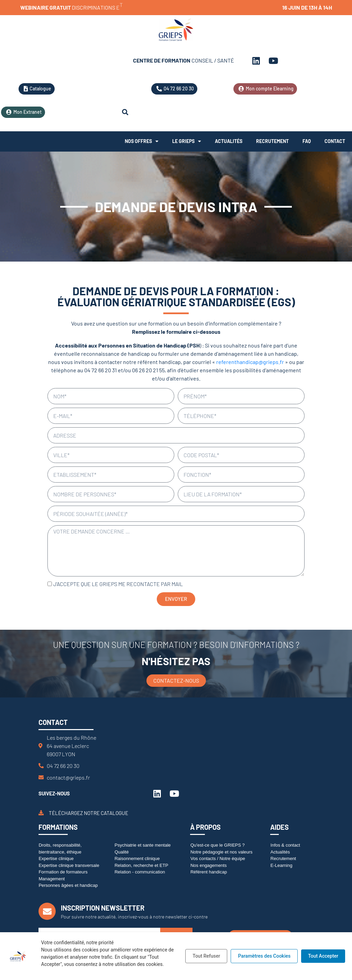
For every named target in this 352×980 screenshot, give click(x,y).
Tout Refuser (206, 956)
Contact (335, 141)
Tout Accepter (323, 956)
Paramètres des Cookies (264, 956)
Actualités (229, 141)
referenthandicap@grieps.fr (250, 362)
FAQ (307, 141)
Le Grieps (187, 141)
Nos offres (142, 141)
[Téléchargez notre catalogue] (41, 813)
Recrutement (272, 141)
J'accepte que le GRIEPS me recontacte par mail (118, 584)
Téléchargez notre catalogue (89, 813)
